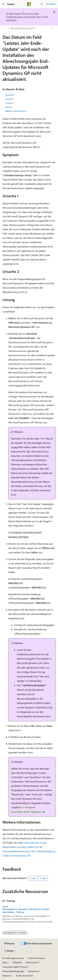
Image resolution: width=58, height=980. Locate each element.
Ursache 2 (10, 103)
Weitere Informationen (16, 111)
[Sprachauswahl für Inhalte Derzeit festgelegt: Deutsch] (10, 944)
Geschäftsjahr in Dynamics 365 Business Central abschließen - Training (26, 911)
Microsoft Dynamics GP (22, 28)
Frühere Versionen (36, 958)
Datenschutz (32, 962)
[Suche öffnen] (42, 4)
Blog (5, 962)
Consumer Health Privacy (14, 967)
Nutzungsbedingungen (13, 971)
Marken (6, 976)
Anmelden (51, 4)
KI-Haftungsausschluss (13, 958)
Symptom (10, 95)
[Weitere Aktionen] (53, 28)
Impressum (33, 971)
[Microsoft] (29, 4)
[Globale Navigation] (3, 4)
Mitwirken (17, 962)
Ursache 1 (10, 99)
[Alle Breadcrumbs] (5, 28)
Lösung (8, 107)
